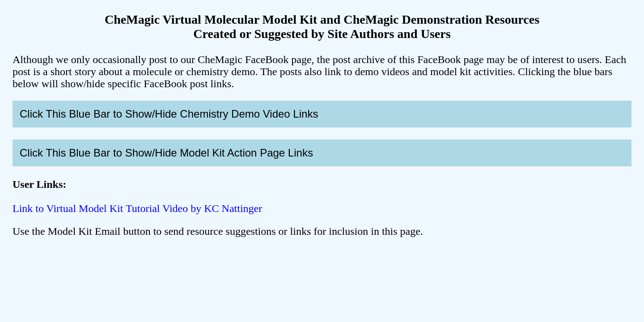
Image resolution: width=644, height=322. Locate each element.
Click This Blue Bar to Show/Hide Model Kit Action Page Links (166, 153)
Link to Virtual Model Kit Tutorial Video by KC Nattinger (137, 208)
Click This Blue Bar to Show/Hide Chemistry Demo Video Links (169, 114)
